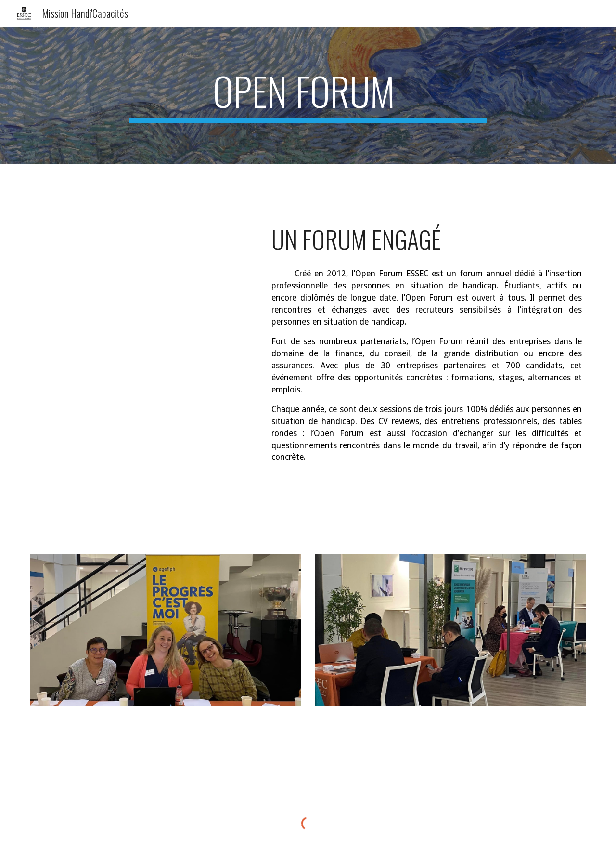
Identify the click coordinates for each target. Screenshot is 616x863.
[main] (308, 95)
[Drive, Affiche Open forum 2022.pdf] (142, 374)
